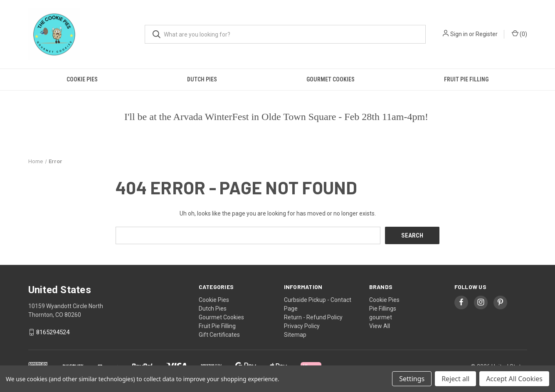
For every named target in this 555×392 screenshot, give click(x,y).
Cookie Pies (82, 79)
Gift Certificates (219, 334)
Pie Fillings (383, 308)
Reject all (455, 379)
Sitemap (295, 334)
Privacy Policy (302, 326)
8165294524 (53, 332)
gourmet (381, 317)
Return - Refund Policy (313, 317)
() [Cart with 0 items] (519, 34)
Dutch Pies (202, 79)
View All (380, 326)
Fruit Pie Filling (466, 79)
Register (487, 34)
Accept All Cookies (514, 379)
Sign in (459, 34)
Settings (412, 379)
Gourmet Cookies (331, 79)
